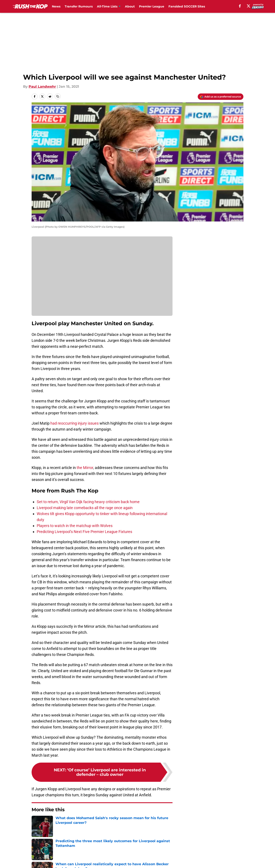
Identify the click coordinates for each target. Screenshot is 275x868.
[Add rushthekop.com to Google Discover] (221, 97)
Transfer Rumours (79, 6)
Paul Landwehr (42, 87)
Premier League (152, 6)
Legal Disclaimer (230, 860)
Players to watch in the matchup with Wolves (75, 526)
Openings (96, 853)
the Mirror (85, 468)
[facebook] (240, 6)
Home (36, 823)
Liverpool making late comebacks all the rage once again (85, 508)
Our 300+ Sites (187, 853)
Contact (135, 853)
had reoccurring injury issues (75, 423)
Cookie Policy (186, 860)
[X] (249, 6)
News (56, 6)
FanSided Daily (229, 853)
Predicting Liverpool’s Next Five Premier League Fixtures (84, 532)
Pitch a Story (42, 860)
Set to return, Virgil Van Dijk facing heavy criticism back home (88, 502)
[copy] (58, 96)
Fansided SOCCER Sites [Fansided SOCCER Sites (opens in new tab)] (187, 6)
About (130, 6)
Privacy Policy (100, 860)
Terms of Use (140, 860)
